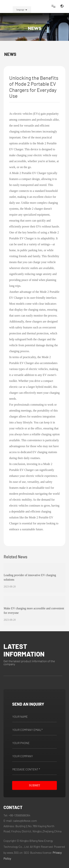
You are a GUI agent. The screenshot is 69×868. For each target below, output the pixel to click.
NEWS (35, 28)
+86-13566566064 (19, 815)
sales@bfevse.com (25, 821)
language (20, 10)
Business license (41, 853)
